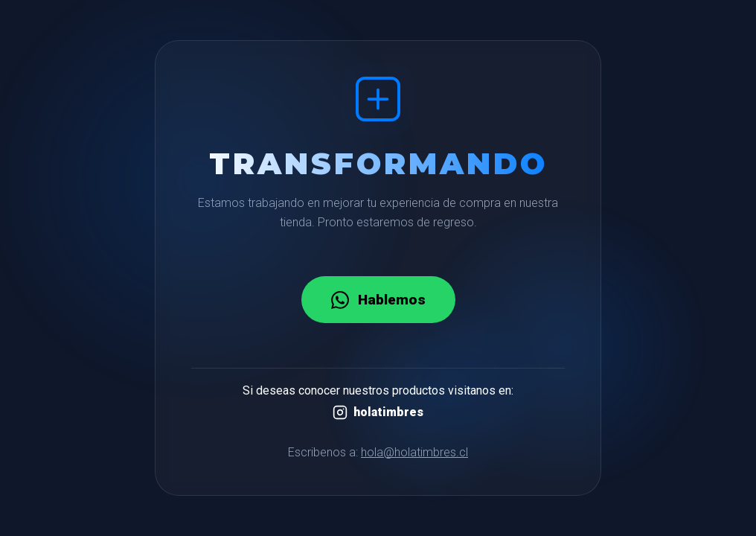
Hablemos (378, 300)
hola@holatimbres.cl (414, 452)
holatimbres (378, 412)
